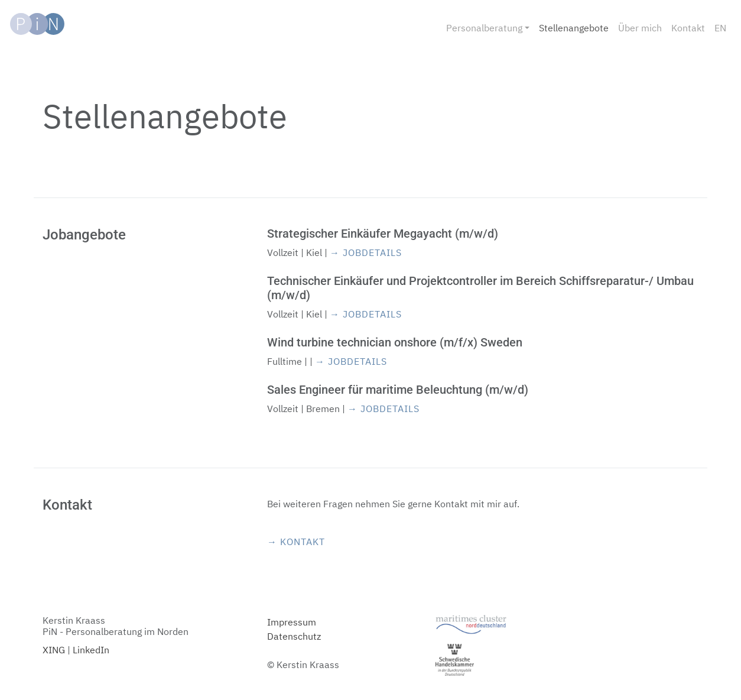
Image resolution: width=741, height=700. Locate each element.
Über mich (640, 28)
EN (720, 28)
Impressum (292, 622)
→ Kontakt (296, 542)
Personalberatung (484, 28)
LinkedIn (91, 650)
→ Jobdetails (366, 252)
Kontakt (688, 28)
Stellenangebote (574, 28)
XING (54, 650)
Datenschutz (294, 636)
